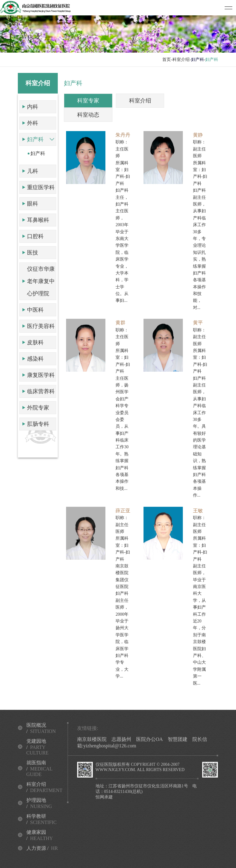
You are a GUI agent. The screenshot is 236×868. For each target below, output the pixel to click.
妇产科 (35, 139)
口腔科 (35, 236)
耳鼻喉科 (38, 220)
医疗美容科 (41, 326)
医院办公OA (149, 739)
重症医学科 (41, 187)
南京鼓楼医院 (92, 739)
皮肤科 (35, 342)
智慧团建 (178, 739)
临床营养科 (41, 391)
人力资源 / (42, 848)
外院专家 (38, 408)
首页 (167, 60)
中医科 (35, 310)
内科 (33, 107)
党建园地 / (37, 747)
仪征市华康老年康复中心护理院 (41, 281)
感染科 (35, 359)
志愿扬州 (121, 739)
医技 (33, 253)
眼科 (33, 204)
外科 (33, 123)
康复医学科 (41, 375)
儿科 (33, 171)
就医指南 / (39, 768)
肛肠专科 (38, 424)
